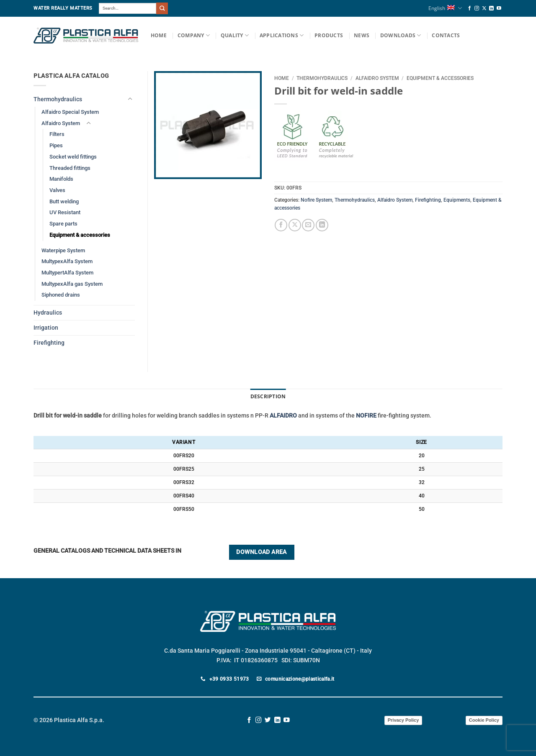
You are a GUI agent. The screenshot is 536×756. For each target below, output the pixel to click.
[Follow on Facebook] (470, 8)
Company (194, 35)
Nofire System (316, 200)
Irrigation (46, 328)
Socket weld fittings (73, 157)
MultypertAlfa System (67, 273)
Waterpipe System (63, 250)
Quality (235, 35)
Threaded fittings (70, 168)
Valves (57, 190)
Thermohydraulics (322, 78)
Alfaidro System (377, 78)
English (445, 8)
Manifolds (61, 179)
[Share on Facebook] (281, 225)
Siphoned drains (61, 295)
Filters (57, 134)
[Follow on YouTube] (499, 8)
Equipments (457, 200)
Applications (282, 35)
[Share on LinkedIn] (322, 225)
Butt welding (64, 201)
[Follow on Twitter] (268, 720)
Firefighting (428, 200)
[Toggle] (130, 99)
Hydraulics (48, 313)
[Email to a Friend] (308, 225)
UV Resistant (65, 212)
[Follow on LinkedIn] (491, 8)
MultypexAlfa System (67, 261)
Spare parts (63, 224)
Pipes (56, 145)
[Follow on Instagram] (477, 8)
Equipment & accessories (440, 78)
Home (159, 35)
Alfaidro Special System (70, 112)
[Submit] (162, 8)
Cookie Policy (484, 720)
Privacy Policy (403, 720)
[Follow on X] (484, 8)
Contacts (446, 35)
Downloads (401, 35)
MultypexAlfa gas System (72, 284)
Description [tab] (268, 396)
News (362, 35)
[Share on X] (295, 225)
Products (329, 35)
